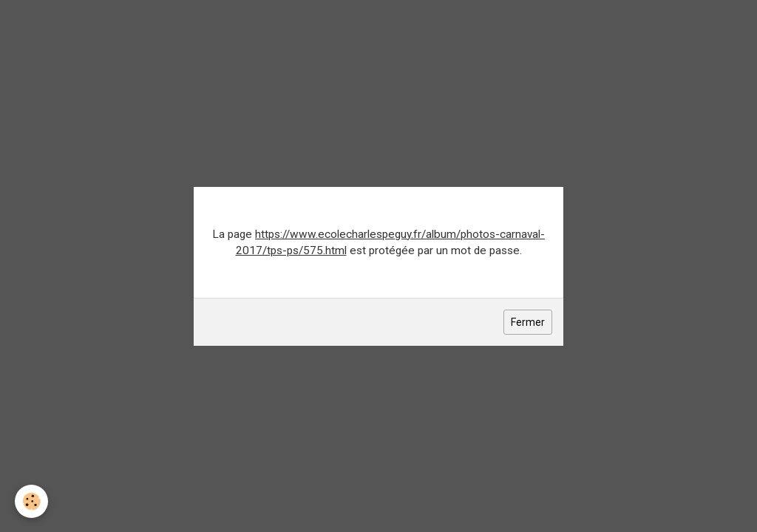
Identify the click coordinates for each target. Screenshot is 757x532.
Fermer (528, 322)
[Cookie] (31, 501)
